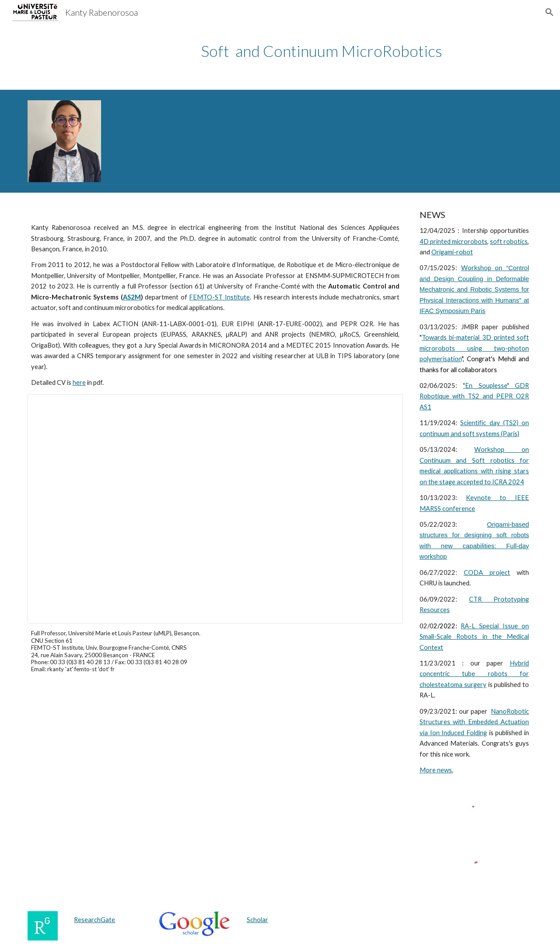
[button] (549, 12)
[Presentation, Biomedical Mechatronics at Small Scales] (215, 509)
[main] (323, 51)
